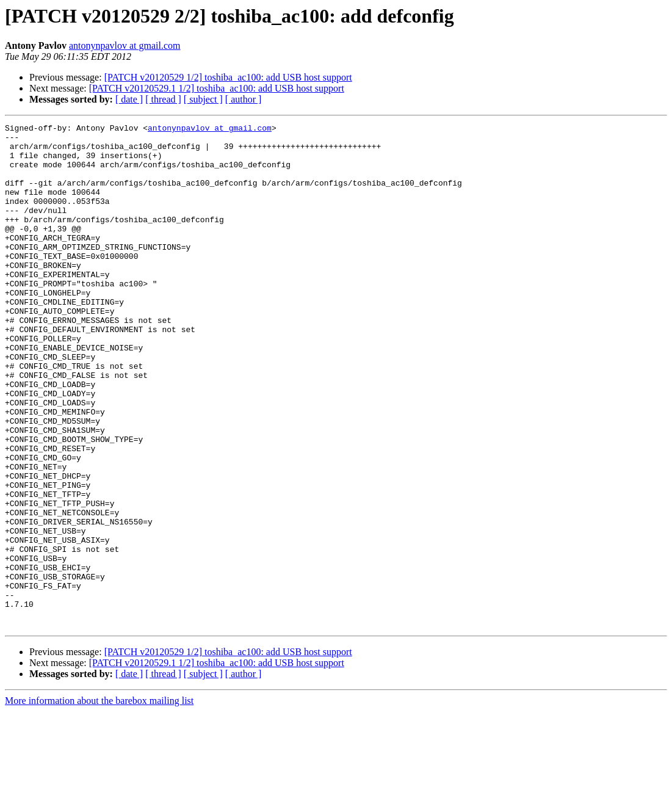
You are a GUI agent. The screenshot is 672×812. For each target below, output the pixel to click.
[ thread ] (163, 99)
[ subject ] (203, 99)
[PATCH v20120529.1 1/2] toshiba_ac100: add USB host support (217, 88)
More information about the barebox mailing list (99, 801)
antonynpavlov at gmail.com (125, 45)
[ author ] (244, 99)
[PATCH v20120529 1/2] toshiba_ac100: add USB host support (228, 77)
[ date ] (129, 99)
